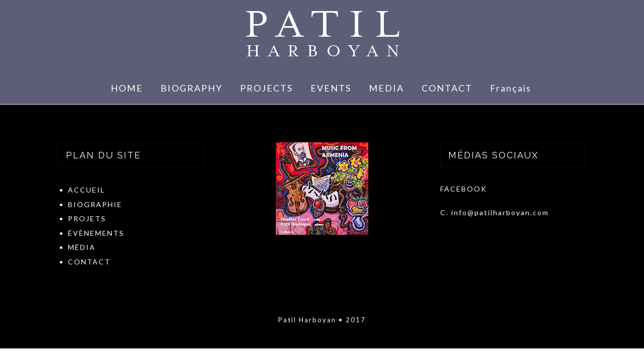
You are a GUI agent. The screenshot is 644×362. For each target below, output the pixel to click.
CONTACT (447, 88)
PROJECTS (266, 88)
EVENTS (331, 88)
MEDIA (386, 88)
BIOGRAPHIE (95, 204)
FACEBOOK (464, 189)
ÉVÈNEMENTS (96, 233)
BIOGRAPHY (191, 88)
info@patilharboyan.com (500, 212)
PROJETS (87, 218)
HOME (127, 88)
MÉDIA (82, 247)
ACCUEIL (87, 190)
